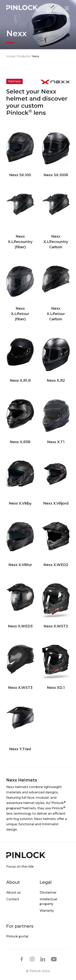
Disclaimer (48, 892)
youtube (54, 959)
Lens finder (59, 8)
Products (23, 56)
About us (13, 892)
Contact (13, 899)
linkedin (43, 959)
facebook (22, 959)
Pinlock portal (17, 936)
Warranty (47, 911)
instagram (32, 959)
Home (11, 56)
